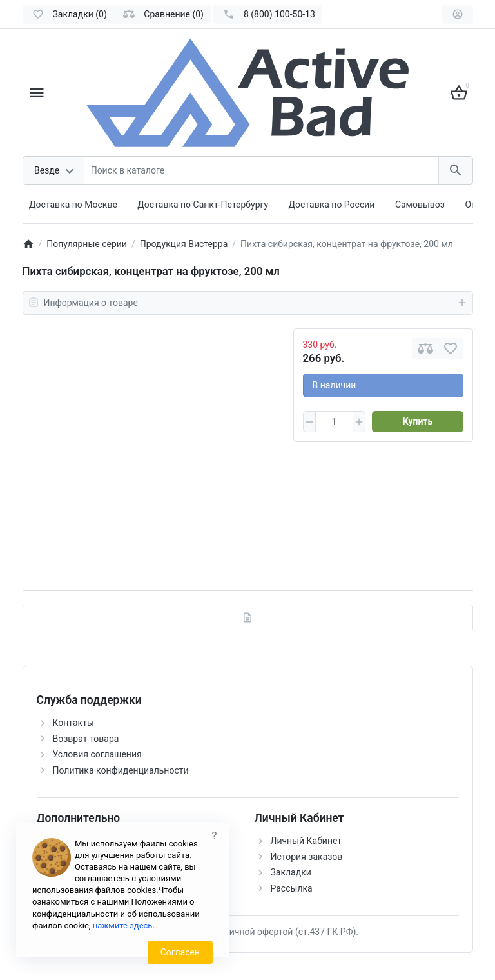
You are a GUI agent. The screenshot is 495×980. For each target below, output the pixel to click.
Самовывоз (420, 205)
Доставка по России (332, 205)
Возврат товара (86, 739)
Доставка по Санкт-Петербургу (203, 205)
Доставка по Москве (73, 205)
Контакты (73, 723)
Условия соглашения (97, 754)
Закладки (291, 872)
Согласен (180, 952)
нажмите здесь (123, 925)
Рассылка (292, 888)
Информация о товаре (248, 303)
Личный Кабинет (306, 841)
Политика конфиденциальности (121, 770)
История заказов (307, 857)
